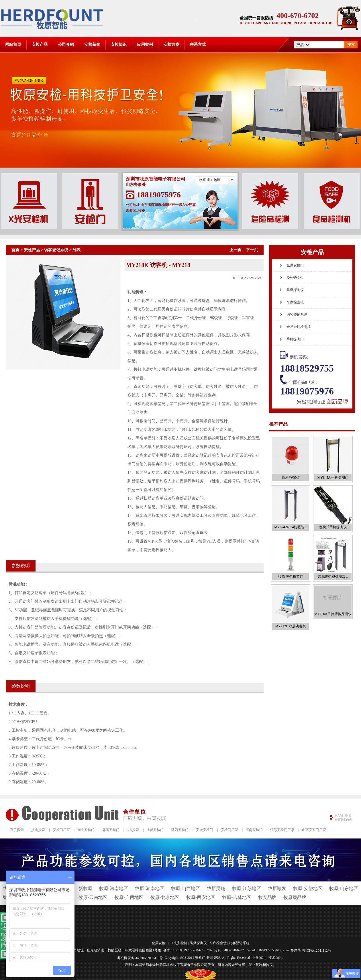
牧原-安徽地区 (308, 888)
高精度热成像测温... (333, 577)
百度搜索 (17, 830)
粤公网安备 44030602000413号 (140, 958)
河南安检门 (254, 830)
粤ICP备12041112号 (317, 950)
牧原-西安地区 (201, 897)
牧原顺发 (277, 888)
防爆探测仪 (295, 290)
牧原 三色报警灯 (291, 577)
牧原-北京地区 (165, 897)
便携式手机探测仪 (333, 527)
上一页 (236, 250)
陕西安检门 (180, 830)
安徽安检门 (205, 830)
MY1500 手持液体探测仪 (333, 614)
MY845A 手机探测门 (333, 478)
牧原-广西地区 (129, 897)
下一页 (252, 250)
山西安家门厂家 (314, 830)
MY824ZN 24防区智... (290, 527)
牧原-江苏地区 (247, 888)
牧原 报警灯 (291, 478)
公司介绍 (66, 45)
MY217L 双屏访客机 (290, 626)
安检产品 (40, 45)
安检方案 (171, 45)
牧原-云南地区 (93, 897)
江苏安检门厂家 (282, 830)
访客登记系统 (56, 250)
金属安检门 (295, 265)
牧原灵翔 (216, 888)
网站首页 (13, 45)
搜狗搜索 (38, 830)
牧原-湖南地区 (149, 888)
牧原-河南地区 (114, 888)
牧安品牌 (267, 897)
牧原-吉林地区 (237, 897)
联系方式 (198, 45)
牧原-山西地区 (186, 888)
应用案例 (145, 45)
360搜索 (133, 830)
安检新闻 (92, 45)
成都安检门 (155, 830)
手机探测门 (295, 339)
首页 (15, 250)
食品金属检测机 (299, 327)
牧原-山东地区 (210, 180)
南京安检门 (86, 830)
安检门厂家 (61, 830)
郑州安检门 (111, 830)
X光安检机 (295, 278)
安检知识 (119, 45)
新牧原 (85, 888)
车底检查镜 (295, 302)
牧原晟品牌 (295, 897)
